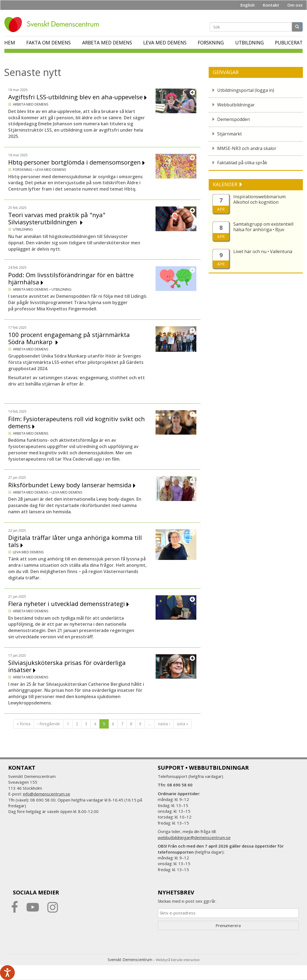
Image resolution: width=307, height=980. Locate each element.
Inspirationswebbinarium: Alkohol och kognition (260, 199)
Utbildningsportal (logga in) (246, 90)
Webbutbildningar (236, 105)
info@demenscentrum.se (47, 794)
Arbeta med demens (107, 43)
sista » (183, 724)
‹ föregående (49, 724)
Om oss (295, 5)
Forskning (211, 43)
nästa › (164, 724)
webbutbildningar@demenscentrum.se (194, 837)
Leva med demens (165, 43)
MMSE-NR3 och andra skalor (247, 148)
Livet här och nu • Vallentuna (263, 251)
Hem (10, 43)
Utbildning (249, 43)
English (248, 5)
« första (24, 724)
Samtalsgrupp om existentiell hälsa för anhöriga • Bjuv (263, 227)
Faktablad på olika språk (242, 163)
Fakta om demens (48, 43)
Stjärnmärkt (229, 134)
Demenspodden (233, 119)
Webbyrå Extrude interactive (178, 960)
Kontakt (271, 5)
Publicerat (289, 43)
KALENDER (226, 184)
